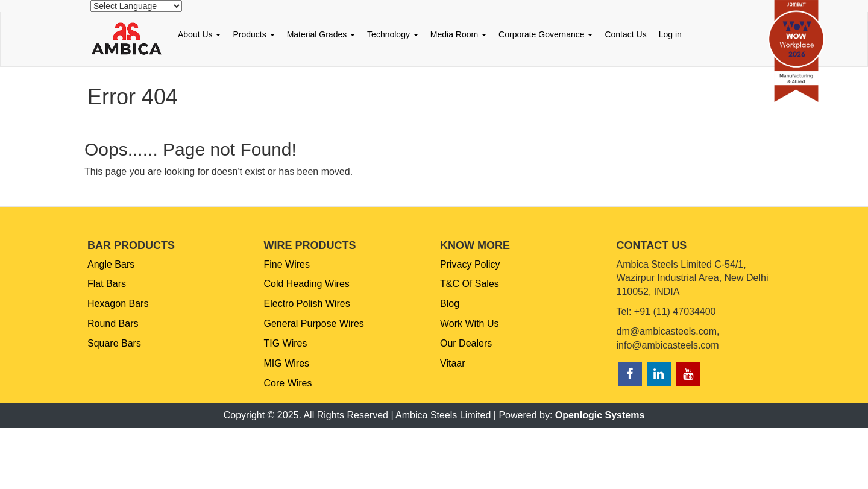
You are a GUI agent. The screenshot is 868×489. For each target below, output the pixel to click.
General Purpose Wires (314, 323)
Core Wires (288, 383)
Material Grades (321, 34)
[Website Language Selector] (136, 6)
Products (253, 34)
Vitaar (453, 363)
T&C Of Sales (470, 284)
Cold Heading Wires (307, 284)
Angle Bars (111, 264)
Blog (450, 304)
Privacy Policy (470, 264)
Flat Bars (107, 284)
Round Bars (113, 323)
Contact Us (625, 34)
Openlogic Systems (600, 415)
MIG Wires (287, 363)
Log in (670, 34)
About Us (199, 34)
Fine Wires (287, 264)
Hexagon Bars (118, 304)
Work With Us (469, 323)
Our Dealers (466, 343)
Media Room (458, 34)
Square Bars (114, 343)
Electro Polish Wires (307, 304)
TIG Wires (286, 343)
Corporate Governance (546, 34)
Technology (393, 34)
